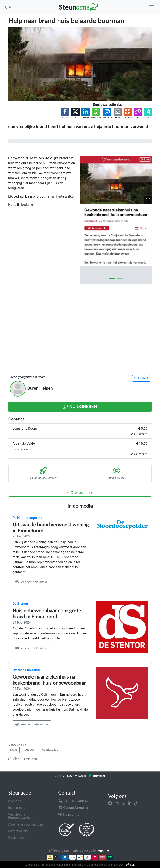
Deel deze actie (80, 493)
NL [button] (11, 7)
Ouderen (30, 750)
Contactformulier (73, 808)
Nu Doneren (80, 407)
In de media (17, 808)
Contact (141, 378)
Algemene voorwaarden (26, 824)
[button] (65, 114)
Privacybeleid (18, 831)
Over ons (15, 801)
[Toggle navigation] (151, 7)
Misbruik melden (22, 759)
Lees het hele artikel (32, 582)
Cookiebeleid (18, 838)
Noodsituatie (50, 750)
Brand (14, 750)
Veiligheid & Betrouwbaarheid (21, 816)
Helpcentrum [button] (70, 814)
